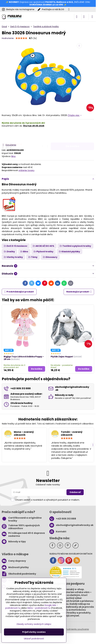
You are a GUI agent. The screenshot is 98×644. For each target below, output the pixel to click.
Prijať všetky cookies (34, 632)
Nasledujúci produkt (79, 292)
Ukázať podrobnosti (34, 639)
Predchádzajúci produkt (19, 292)
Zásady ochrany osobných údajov (34, 624)
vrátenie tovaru (26, 170)
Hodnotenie (8, 38)
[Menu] (92, 17)
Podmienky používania (77, 629)
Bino (13, 156)
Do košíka (72, 135)
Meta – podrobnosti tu (39, 608)
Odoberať (75, 492)
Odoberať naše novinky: (48, 485)
